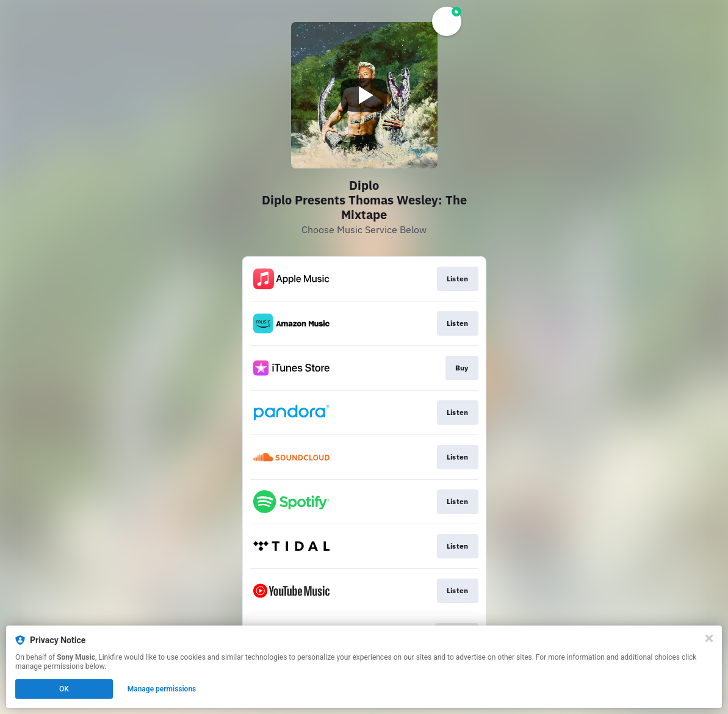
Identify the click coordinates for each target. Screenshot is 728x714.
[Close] (709, 638)
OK (64, 689)
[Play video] (364, 95)
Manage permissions (162, 689)
